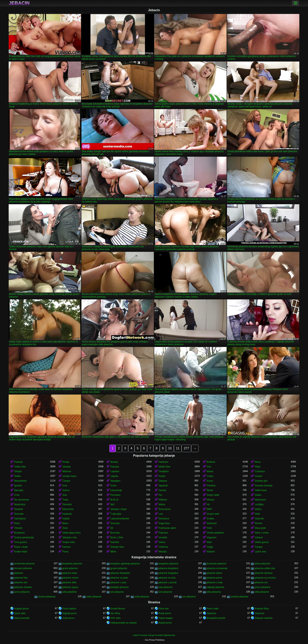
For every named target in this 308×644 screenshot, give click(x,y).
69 (112, 528)
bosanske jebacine (216, 564)
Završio (162, 490)
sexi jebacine (165, 592)
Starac (162, 542)
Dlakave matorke (264, 618)
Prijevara (163, 533)
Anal (65, 486)
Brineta (114, 462)
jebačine (19, 573)
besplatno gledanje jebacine (125, 564)
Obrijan (18, 471)
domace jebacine (23, 568)
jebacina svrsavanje (217, 568)
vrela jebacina (142, 597)
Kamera (66, 547)
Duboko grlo (261, 481)
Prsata (66, 462)
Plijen (258, 467)
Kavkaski (67, 514)
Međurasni (260, 500)
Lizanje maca (69, 476)
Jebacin (19, 3)
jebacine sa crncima (265, 578)
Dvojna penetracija (24, 537)
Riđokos (163, 500)
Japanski (163, 486)
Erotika (210, 519)
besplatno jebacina (168, 564)
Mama (210, 471)
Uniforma (163, 547)
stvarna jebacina (47, 597)
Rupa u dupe (21, 547)
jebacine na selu (167, 578)
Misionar (67, 471)
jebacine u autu (118, 582)
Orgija (210, 547)
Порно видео (166, 618)
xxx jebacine (189, 597)
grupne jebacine (119, 568)
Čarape (66, 481)
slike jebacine (262, 592)
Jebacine (211, 613)
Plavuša (115, 467)
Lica (161, 514)
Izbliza (258, 509)
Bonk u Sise (117, 537)
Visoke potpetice (215, 533)
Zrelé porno (68, 618)
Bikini (113, 552)
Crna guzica (20, 542)
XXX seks (115, 618)
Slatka (17, 476)
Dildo (257, 514)
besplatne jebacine (72, 564)
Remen (259, 523)
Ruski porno (165, 613)
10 (170, 448)
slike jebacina (214, 592)
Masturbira (20, 504)
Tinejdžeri (164, 471)
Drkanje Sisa (117, 547)
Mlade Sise (164, 467)
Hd (208, 504)
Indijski (66, 519)
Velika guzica (262, 542)
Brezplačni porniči (216, 618)
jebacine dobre (214, 573)
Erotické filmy (262, 609)
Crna (17, 495)
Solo (65, 495)
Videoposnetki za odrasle (124, 623)
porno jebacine (22, 592)
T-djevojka (116, 514)
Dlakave (163, 481)
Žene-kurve (165, 509)
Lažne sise (260, 552)
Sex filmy (115, 613)
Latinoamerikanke (120, 519)
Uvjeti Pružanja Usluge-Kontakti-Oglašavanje (154, 635)
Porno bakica (69, 609)
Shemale (19, 514)
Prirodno (211, 486)
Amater (259, 476)
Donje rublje (213, 495)
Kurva (210, 481)
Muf (112, 504)
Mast (209, 542)
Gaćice (66, 490)
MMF (209, 509)
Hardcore (163, 462)
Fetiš (209, 528)
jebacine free (21, 578)
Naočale (115, 542)
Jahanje (66, 467)
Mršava (211, 500)
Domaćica (164, 519)
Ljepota (114, 476)
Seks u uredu (262, 533)
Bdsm (65, 523)
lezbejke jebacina (119, 587)
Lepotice (115, 471)
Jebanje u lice (70, 537)
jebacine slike (69, 582)
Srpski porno (165, 623)
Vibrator (18, 528)
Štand (210, 490)
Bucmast (115, 533)
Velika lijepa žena (71, 533)
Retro (17, 523)
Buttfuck (211, 462)
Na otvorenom (22, 500)
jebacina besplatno (168, 568)
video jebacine (94, 597)
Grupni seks (213, 514)
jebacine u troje (215, 582)
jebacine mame (70, 578)
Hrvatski (163, 537)
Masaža (163, 552)
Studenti (18, 509)
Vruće (113, 486)
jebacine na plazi (119, 578)
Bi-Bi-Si (114, 500)
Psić (209, 467)
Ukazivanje (116, 490)
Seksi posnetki (22, 618)
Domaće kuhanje (264, 486)
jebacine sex (21, 582)
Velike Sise (20, 467)
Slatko (258, 495)
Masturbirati (20, 481)
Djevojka (19, 490)
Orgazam (212, 537)
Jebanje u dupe (118, 509)
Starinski (259, 519)
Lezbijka (259, 504)
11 (178, 448)
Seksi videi (20, 613)
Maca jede (260, 528)
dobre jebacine (262, 564)
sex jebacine (117, 592)
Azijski (162, 476)
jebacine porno (214, 578)
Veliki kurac (261, 490)
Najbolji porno (70, 613)
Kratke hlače (21, 552)
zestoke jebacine (239, 597)
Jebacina (259, 613)
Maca (258, 462)
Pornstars (115, 495)
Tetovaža (67, 504)
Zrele (65, 528)
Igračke (18, 486)
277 (186, 448)
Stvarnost (212, 523)
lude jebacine (166, 587)
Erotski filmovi (118, 609)
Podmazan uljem (167, 528)
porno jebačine (262, 587)
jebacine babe (70, 573)
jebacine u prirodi (167, 582)
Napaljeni (115, 481)
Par (160, 495)
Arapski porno (21, 609)
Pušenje (18, 462)
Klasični (211, 552)
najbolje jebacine (215, 587)
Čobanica (260, 471)
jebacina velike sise (265, 568)
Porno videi (213, 609)
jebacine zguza (70, 587)
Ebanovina (68, 509)
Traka (65, 500)
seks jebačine (70, 592)
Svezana (115, 523)
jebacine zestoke (23, 587)
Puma (65, 552)
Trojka (210, 476)
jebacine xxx (261, 582)
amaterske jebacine (24, 564)
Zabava (259, 537)
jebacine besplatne (120, 573)
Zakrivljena (20, 519)
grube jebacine (70, 568)
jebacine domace (264, 573)
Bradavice (19, 533)
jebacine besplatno (168, 573)
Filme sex (164, 609)
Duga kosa (164, 523)
